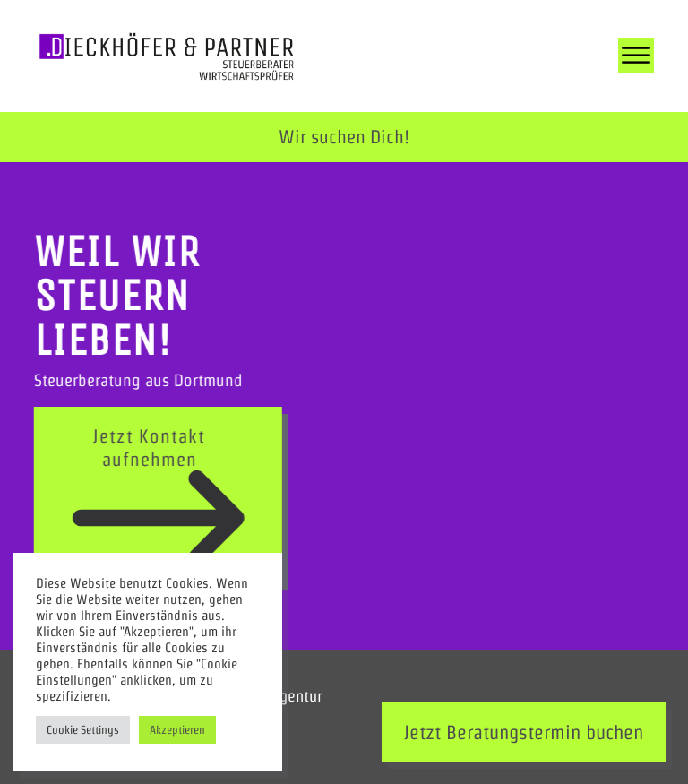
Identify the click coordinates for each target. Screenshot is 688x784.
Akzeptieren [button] (177, 730)
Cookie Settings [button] (83, 730)
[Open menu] (636, 56)
